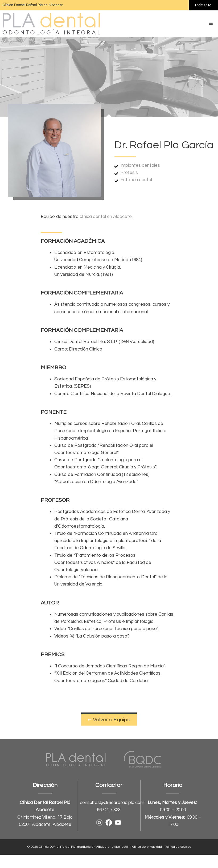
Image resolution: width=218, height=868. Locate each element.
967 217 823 (109, 810)
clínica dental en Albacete (106, 217)
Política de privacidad (146, 847)
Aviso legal (120, 847)
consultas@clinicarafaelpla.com (112, 803)
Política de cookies (178, 847)
